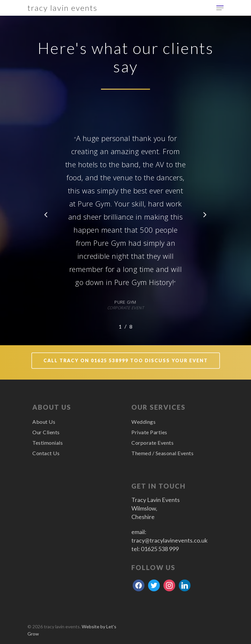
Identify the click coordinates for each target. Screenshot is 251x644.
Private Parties (149, 432)
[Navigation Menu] (220, 8)
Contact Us (46, 453)
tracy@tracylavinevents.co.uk (169, 540)
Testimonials (48, 443)
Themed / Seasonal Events (162, 453)
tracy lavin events (62, 8)
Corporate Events (152, 443)
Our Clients (46, 432)
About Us (44, 422)
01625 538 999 (160, 549)
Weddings (143, 422)
